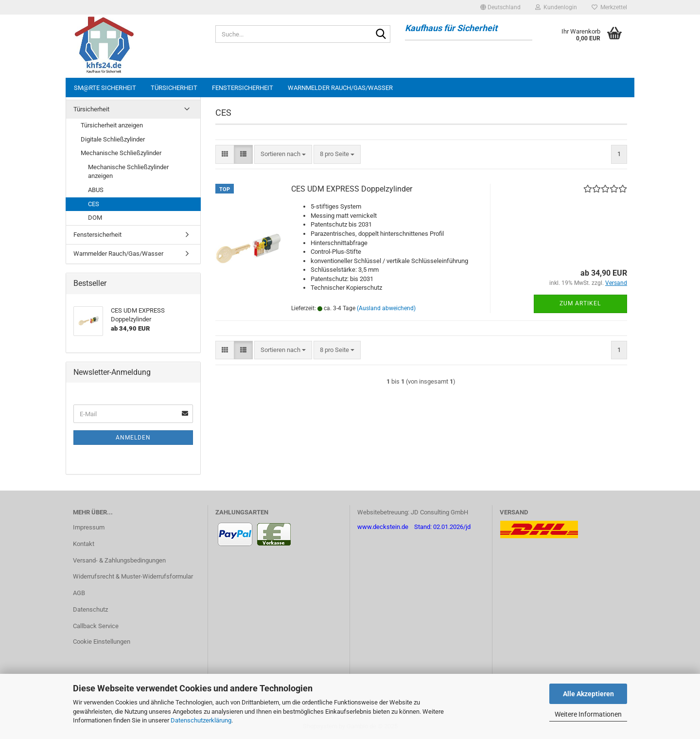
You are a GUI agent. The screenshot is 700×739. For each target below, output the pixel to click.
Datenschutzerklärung (201, 720)
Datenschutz (90, 609)
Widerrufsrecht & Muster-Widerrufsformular (133, 576)
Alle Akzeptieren (588, 694)
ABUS (96, 190)
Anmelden (133, 438)
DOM (95, 218)
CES (94, 204)
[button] (500, 7)
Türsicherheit (174, 88)
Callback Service (96, 626)
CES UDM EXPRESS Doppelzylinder (352, 189)
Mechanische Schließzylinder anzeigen (128, 172)
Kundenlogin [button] (556, 7)
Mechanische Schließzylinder (121, 153)
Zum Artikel (580, 303)
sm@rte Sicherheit (105, 88)
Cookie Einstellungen (102, 642)
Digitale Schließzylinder (113, 139)
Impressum (89, 527)
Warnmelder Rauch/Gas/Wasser (340, 88)
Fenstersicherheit (243, 88)
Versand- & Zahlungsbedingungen (119, 560)
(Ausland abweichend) (386, 308)
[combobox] (283, 154)
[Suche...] (381, 35)
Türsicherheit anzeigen (112, 125)
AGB (79, 593)
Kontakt (84, 544)
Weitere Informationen (588, 714)
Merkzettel (609, 7)
